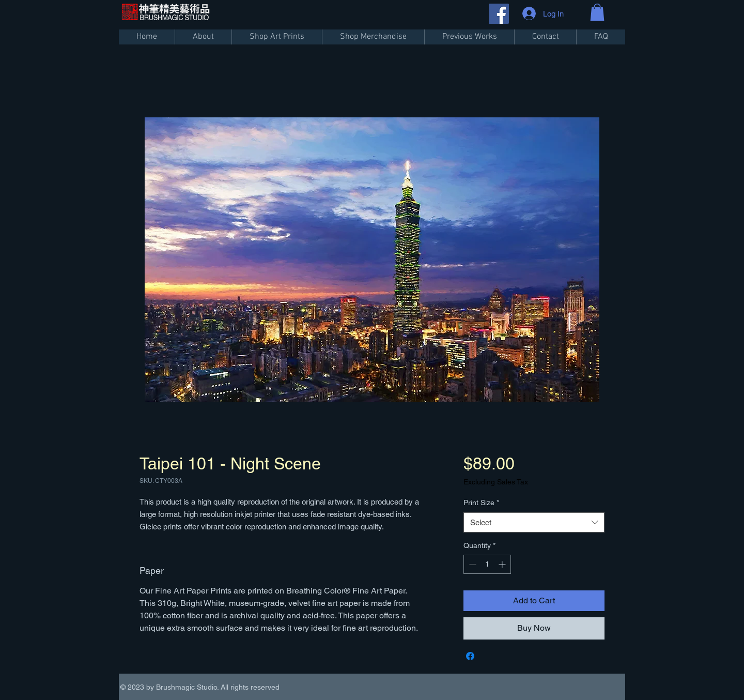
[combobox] (534, 522)
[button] (597, 12)
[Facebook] (499, 14)
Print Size (481, 503)
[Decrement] (471, 564)
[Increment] (503, 564)
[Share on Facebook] (470, 656)
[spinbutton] (487, 564)
